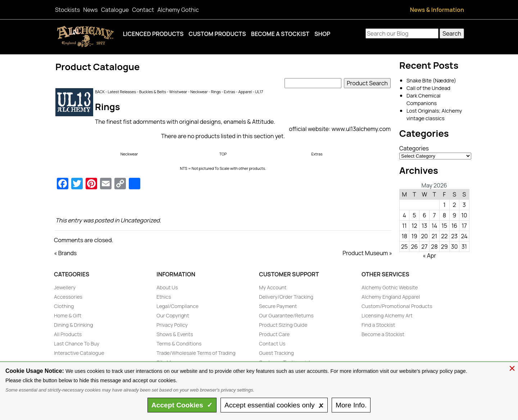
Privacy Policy (172, 325)
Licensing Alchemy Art (387, 315)
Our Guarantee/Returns (286, 315)
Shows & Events (175, 334)
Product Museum (365, 253)
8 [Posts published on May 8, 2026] (444, 215)
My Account (273, 287)
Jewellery (65, 287)
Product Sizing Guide (283, 325)
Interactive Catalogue (79, 353)
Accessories (68, 297)
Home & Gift (68, 315)
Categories (414, 148)
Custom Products (217, 34)
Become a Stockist (280, 34)
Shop (322, 34)
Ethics (164, 297)
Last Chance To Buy (77, 344)
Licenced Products (153, 34)
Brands (67, 253)
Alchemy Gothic (178, 10)
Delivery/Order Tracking (286, 297)
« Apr (429, 256)
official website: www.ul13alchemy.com (340, 129)
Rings (216, 92)
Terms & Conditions (179, 344)
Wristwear (178, 92)
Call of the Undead (428, 88)
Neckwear (199, 92)
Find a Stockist (378, 325)
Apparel (245, 92)
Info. (351, 405)
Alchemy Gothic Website (390, 287)
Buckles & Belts (153, 92)
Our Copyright (173, 315)
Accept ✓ (182, 405)
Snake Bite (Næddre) (431, 80)
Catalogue (115, 10)
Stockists (67, 10)
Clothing (64, 306)
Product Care (274, 334)
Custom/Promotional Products (397, 306)
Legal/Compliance (178, 306)
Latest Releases (122, 92)
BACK (100, 92)
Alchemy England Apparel (391, 297)
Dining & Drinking (73, 325)
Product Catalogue (98, 67)
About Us (167, 287)
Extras (230, 92)
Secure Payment (278, 306)
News (90, 10)
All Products (68, 334)
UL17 (259, 92)
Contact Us (272, 344)
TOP (223, 154)
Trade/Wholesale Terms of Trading (196, 353)
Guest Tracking (276, 353)
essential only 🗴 (274, 405)
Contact (143, 10)
